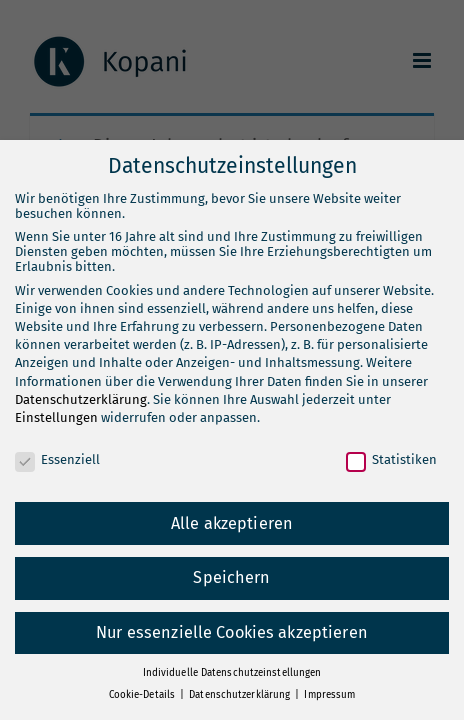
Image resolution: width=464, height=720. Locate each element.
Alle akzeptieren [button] (232, 523)
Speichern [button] (231, 577)
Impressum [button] (329, 695)
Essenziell (57, 459)
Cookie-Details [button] (143, 695)
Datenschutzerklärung (81, 399)
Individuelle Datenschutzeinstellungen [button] (232, 673)
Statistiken (391, 459)
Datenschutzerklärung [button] (241, 695)
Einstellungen (56, 417)
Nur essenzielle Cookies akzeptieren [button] (232, 632)
